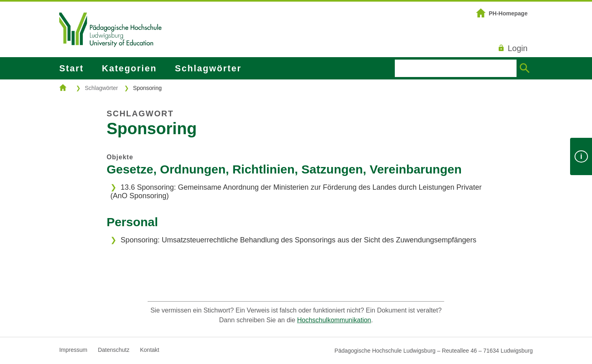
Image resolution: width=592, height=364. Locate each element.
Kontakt (150, 350)
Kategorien (129, 68)
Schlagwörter (208, 68)
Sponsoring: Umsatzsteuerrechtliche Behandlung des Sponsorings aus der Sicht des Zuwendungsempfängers (298, 240)
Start (71, 68)
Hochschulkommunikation (334, 320)
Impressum (73, 350)
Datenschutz (114, 350)
